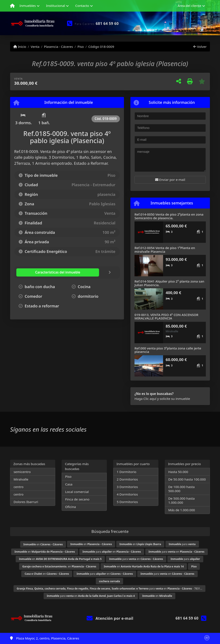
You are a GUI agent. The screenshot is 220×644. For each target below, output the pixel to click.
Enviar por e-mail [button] (170, 180)
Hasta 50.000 (178, 472)
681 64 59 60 (107, 23)
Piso (81, 47)
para (182, 544)
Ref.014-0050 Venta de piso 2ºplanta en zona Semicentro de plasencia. (169, 216)
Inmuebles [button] (28, 6)
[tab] (42, 272)
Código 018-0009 (101, 47)
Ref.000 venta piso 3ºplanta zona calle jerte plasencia (168, 350)
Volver (200, 47)
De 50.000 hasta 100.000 (187, 479)
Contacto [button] (82, 6)
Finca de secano (77, 499)
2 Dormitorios (127, 479)
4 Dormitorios (127, 494)
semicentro (22, 472)
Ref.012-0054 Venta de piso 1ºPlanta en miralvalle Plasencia (165, 250)
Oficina (70, 507)
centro (18, 487)
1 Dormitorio (126, 472)
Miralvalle (21, 479)
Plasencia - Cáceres (58, 47)
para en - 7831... (110, 589)
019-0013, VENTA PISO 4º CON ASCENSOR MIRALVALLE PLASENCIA (166, 317)
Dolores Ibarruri (26, 502)
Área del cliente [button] (189, 6)
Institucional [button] (55, 6)
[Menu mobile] (12, 6)
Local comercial (77, 492)
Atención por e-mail (110, 618)
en (43, 544)
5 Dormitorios (127, 502)
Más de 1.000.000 (182, 510)
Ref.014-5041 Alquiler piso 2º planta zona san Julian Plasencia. (169, 283)
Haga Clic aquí (145, 399)
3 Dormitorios (127, 487)
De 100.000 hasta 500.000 (181, 489)
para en (112, 552)
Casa (69, 484)
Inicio (20, 47)
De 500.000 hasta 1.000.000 (181, 500)
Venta (35, 47)
